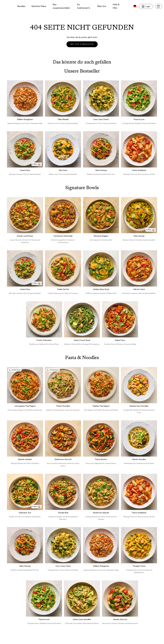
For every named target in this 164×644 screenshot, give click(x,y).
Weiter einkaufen (82, 44)
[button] (6, 6)
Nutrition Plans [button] (39, 6)
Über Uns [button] (102, 6)
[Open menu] (159, 6)
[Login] (146, 6)
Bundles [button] (21, 6)
